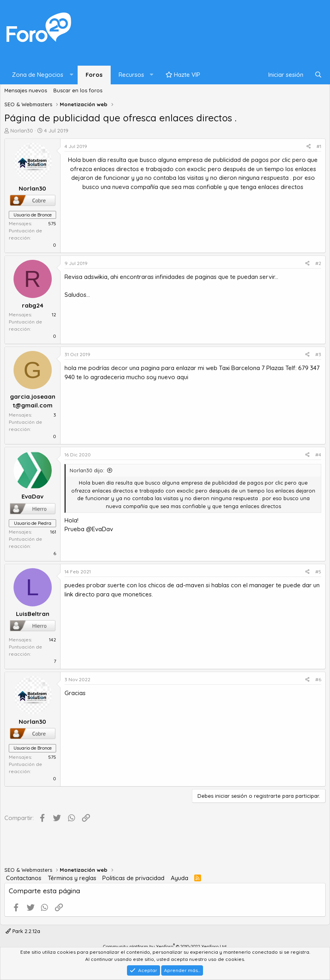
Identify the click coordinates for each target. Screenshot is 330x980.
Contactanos (24, 878)
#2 (318, 263)
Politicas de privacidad (133, 878)
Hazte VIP (183, 75)
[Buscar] (318, 75)
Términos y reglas (72, 878)
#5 (318, 572)
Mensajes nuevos (26, 90)
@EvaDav (100, 529)
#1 (319, 146)
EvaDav (32, 496)
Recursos (131, 75)
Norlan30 (22, 131)
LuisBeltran (33, 614)
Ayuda (180, 878)
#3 (318, 354)
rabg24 (33, 305)
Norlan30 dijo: (87, 470)
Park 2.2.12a (23, 931)
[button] (41, 75)
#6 (318, 679)
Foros (94, 75)
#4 (318, 455)
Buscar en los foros (78, 90)
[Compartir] (309, 146)
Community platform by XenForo (165, 947)
